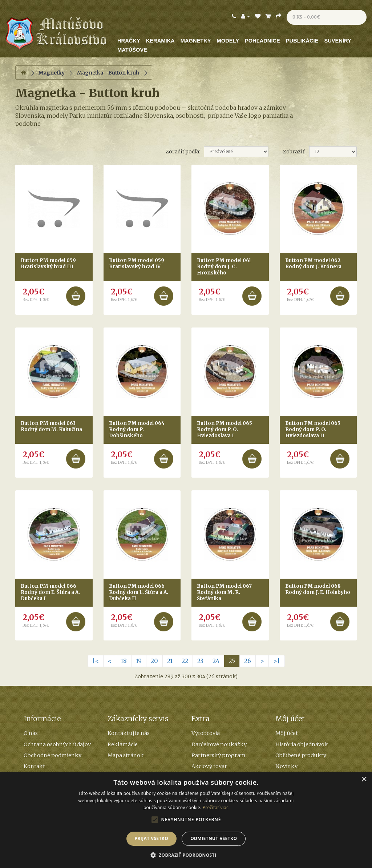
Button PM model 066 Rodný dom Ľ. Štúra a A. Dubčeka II (139, 592)
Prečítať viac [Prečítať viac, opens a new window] (216, 807)
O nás (31, 733)
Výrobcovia (206, 733)
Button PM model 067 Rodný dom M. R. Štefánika (224, 592)
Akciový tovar (209, 766)
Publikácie (302, 41)
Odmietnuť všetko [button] (214, 838)
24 (216, 661)
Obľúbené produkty (301, 755)
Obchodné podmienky (52, 755)
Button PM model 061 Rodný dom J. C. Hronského (224, 267)
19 (139, 661)
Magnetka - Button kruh (108, 73)
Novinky (286, 766)
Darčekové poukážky (219, 744)
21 (170, 661)
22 (185, 661)
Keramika (160, 41)
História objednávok (302, 744)
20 (154, 661)
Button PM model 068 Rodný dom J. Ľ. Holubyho (318, 589)
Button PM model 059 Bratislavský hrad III (48, 264)
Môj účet (287, 733)
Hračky (129, 41)
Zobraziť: (294, 152)
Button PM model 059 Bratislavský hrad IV (137, 264)
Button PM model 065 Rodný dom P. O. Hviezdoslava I (225, 429)
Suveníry (337, 41)
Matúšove (132, 50)
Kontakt (34, 766)
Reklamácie (123, 744)
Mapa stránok (126, 755)
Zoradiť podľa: (183, 152)
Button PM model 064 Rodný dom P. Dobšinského (137, 429)
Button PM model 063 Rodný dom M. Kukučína (51, 426)
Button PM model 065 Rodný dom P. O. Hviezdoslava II (313, 429)
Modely (228, 41)
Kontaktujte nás (129, 733)
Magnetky (196, 41)
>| (277, 661)
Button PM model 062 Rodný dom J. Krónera (313, 264)
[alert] (186, 820)
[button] (186, 855)
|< (96, 661)
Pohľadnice (262, 41)
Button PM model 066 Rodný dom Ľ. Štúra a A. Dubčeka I (50, 592)
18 (124, 661)
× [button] (364, 779)
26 (248, 661)
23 (200, 661)
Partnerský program (219, 755)
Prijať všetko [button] (152, 838)
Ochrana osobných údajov (57, 744)
